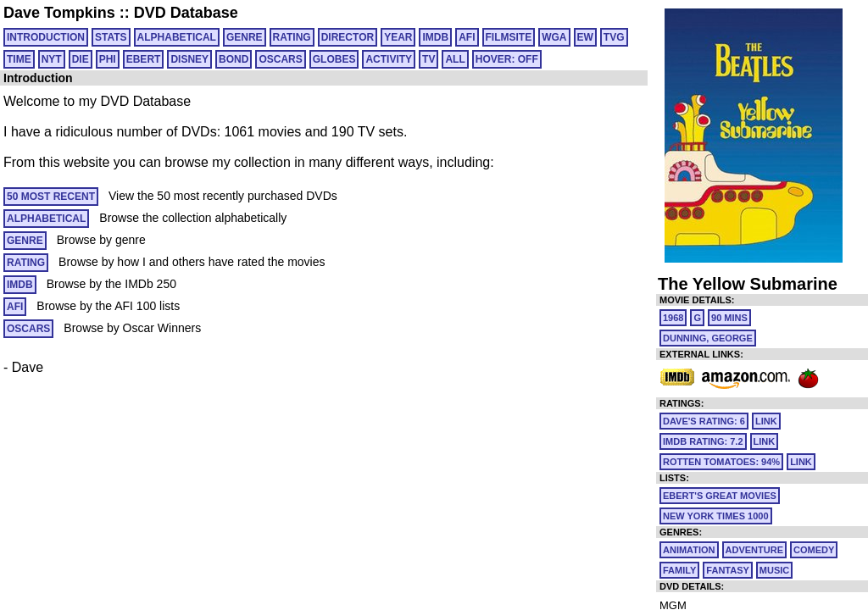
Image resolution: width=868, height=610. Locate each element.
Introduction (46, 37)
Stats (111, 37)
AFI (467, 37)
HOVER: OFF (507, 59)
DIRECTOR (348, 37)
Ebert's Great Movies (720, 496)
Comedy (814, 550)
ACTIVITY (389, 59)
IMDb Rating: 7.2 (703, 441)
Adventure (754, 550)
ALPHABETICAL (177, 37)
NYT (52, 59)
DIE (81, 59)
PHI (108, 59)
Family (679, 570)
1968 (673, 318)
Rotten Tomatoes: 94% (721, 462)
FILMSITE (509, 37)
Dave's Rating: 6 (704, 421)
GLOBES (334, 59)
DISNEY (189, 59)
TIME (19, 59)
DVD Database (186, 13)
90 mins (729, 318)
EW (585, 37)
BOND (234, 59)
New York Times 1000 (716, 516)
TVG (614, 37)
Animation (689, 550)
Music (774, 570)
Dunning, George (708, 338)
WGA (554, 37)
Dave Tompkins (59, 13)
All (455, 59)
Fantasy (728, 570)
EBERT (144, 59)
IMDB (435, 37)
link (766, 421)
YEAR (398, 37)
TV (428, 59)
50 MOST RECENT (51, 197)
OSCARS (280, 59)
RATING (292, 37)
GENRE (245, 37)
